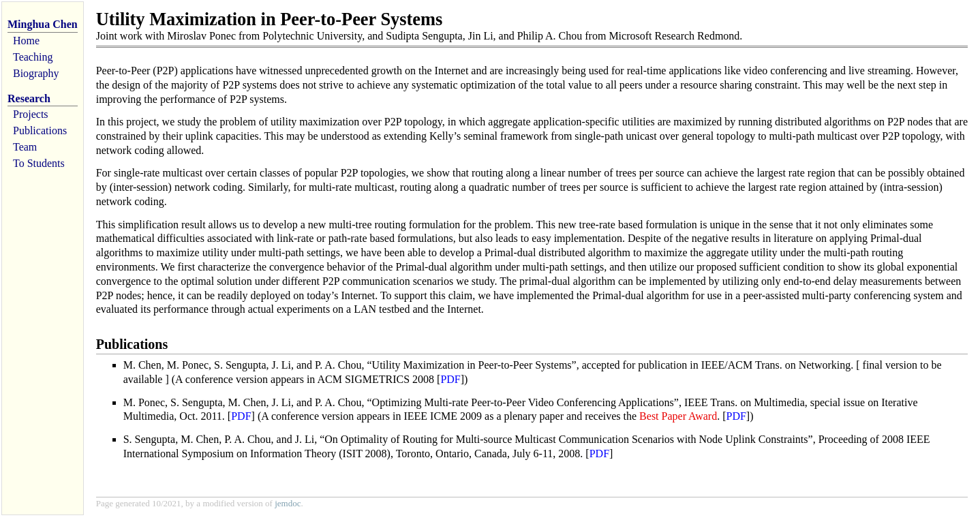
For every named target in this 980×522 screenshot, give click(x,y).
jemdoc (288, 503)
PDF (450, 379)
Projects (31, 114)
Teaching (33, 57)
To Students (39, 163)
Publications (40, 130)
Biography (36, 73)
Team (25, 147)
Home (26, 41)
